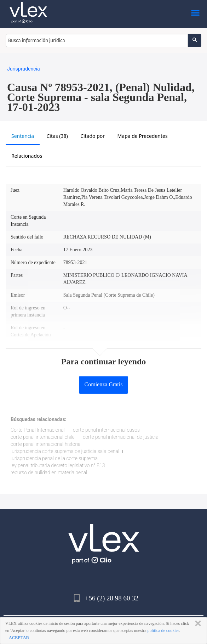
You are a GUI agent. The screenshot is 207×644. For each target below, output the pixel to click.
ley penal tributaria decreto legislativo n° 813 (58, 465)
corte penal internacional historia (46, 444)
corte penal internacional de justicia (121, 437)
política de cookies (163, 631)
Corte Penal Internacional (38, 430)
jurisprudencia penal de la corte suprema (54, 458)
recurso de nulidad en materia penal (49, 472)
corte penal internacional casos (106, 430)
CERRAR (197, 623)
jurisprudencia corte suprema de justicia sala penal (65, 451)
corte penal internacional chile (43, 437)
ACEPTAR (19, 638)
